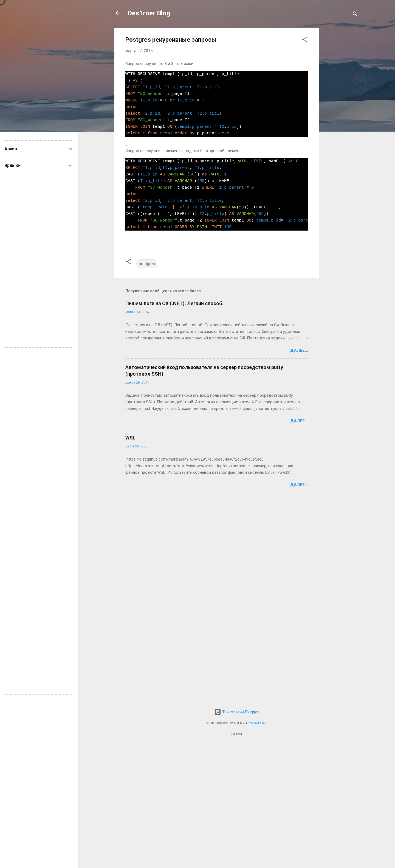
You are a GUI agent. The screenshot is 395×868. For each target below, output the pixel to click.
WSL (130, 438)
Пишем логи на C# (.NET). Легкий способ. (174, 303)
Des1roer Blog (149, 13)
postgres (147, 264)
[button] (305, 40)
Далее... (299, 350)
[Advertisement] (341, 110)
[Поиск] (355, 15)
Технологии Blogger (237, 712)
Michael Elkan (258, 723)
